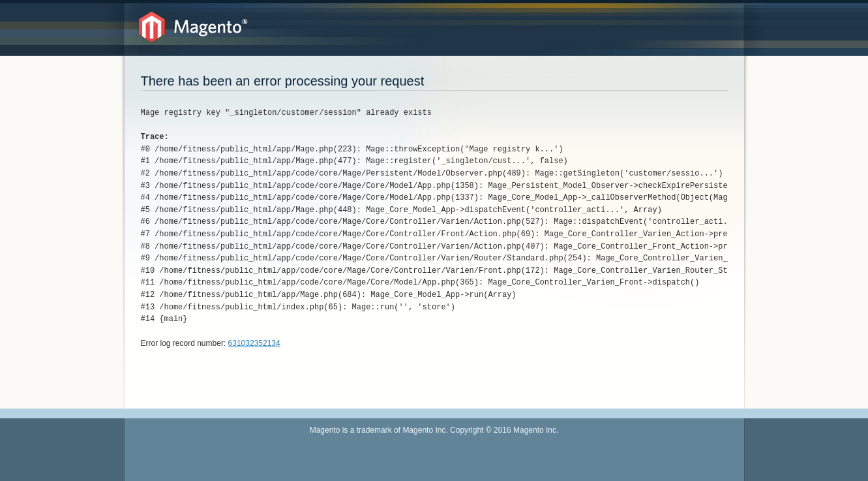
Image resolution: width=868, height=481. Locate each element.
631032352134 (254, 343)
